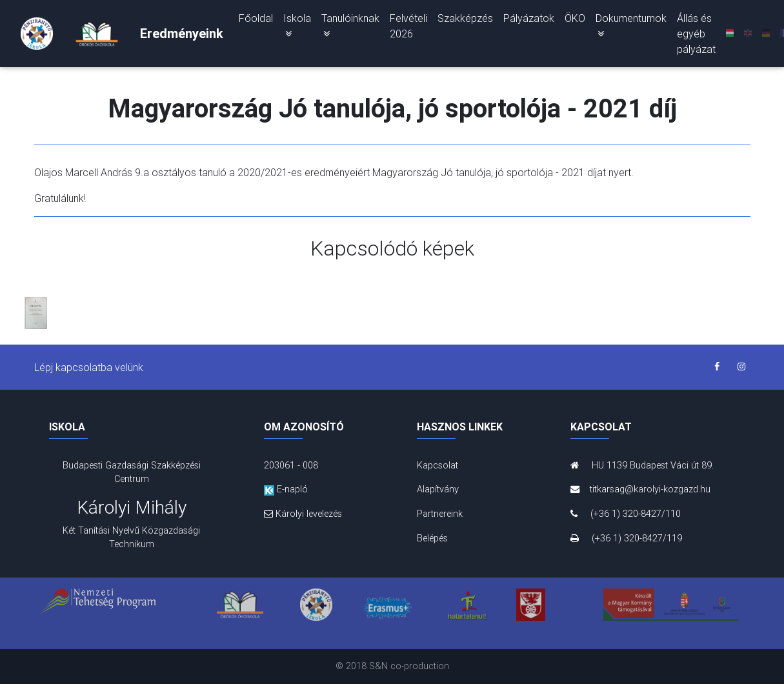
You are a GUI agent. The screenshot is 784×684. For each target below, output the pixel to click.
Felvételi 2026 (408, 28)
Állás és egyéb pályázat (696, 36)
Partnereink (440, 514)
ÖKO (575, 21)
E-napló (286, 489)
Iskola (297, 28)
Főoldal (256, 21)
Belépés (432, 538)
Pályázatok (529, 21)
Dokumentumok (631, 28)
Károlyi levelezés (303, 514)
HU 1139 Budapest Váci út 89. (642, 465)
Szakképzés (465, 21)
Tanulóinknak (350, 28)
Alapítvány (438, 489)
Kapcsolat (437, 465)
